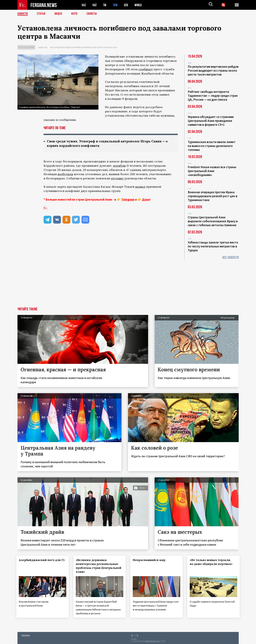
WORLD (139, 5)
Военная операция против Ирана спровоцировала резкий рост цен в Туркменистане (213, 196)
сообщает (146, 69)
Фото (74, 14)
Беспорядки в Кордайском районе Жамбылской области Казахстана (84, 47)
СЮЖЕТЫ (92, 14)
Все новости (231, 258)
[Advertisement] (128, 283)
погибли (119, 166)
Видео (58, 14)
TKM (116, 5)
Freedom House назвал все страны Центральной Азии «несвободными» (212, 171)
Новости (23, 14)
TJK (105, 5)
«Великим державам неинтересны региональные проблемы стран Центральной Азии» (98, 566)
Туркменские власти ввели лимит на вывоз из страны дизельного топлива (212, 146)
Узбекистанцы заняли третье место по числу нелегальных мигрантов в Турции (213, 246)
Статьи (41, 14)
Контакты (26, 634)
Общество (43, 47)
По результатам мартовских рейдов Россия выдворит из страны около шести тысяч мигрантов (213, 70)
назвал (140, 187)
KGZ (95, 5)
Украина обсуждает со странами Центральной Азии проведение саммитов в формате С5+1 (211, 121)
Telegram (128, 199)
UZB (127, 5)
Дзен (146, 199)
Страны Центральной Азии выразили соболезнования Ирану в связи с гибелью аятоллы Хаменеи (213, 221)
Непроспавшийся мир (150, 560)
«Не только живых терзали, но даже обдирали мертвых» (212, 562)
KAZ (84, 5)
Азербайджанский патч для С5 (38, 562)
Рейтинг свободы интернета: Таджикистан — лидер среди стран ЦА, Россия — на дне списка (213, 96)
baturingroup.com (152, 640)
